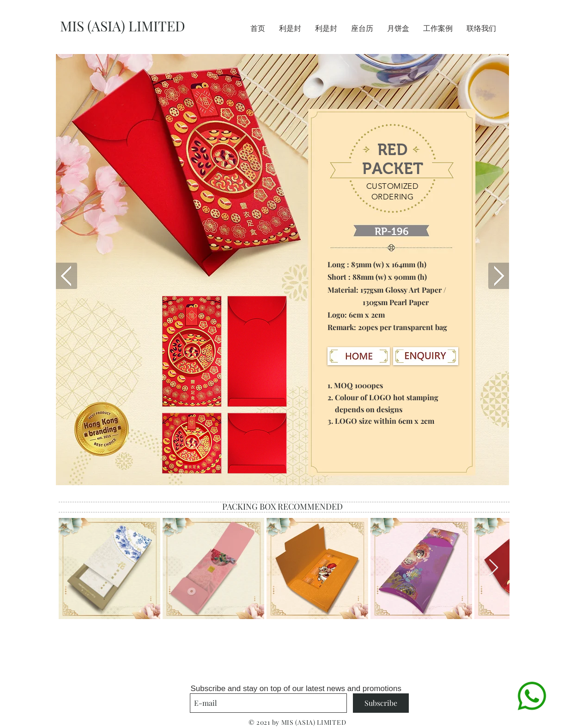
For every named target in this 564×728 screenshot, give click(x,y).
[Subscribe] (381, 703)
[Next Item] (494, 568)
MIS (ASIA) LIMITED (123, 26)
